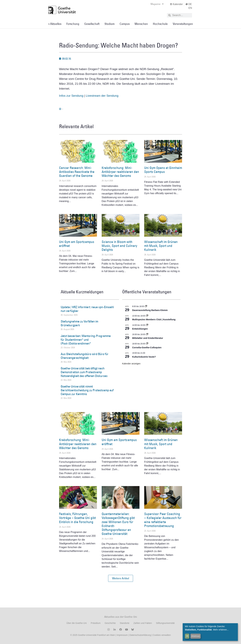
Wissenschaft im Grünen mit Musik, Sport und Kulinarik (161, 246)
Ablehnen (196, 636)
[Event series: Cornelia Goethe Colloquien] (147, 344)
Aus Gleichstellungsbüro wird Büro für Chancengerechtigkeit (85, 356)
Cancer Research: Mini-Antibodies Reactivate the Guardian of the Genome (77, 172)
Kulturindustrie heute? (144, 357)
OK (187, 636)
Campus (125, 24)
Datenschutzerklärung (140, 635)
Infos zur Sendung (71, 96)
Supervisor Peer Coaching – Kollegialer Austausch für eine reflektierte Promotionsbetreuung (163, 520)
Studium (110, 24)
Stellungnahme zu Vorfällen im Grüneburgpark (79, 323)
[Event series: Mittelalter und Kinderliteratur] (147, 334)
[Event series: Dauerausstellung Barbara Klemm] (146, 306)
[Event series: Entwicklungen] (147, 325)
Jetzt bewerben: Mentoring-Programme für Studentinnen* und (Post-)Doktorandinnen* (86, 340)
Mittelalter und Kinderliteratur (148, 338)
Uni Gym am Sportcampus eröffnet (77, 244)
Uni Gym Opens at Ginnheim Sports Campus (163, 170)
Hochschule (160, 24)
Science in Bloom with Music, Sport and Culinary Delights (119, 246)
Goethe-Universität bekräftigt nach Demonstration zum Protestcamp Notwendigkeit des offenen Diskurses (84, 372)
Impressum (122, 635)
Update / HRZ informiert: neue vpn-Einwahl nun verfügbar (87, 309)
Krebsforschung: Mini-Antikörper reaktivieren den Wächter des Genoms (120, 172)
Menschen (141, 24)
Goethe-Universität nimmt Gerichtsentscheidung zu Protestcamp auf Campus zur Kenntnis (87, 390)
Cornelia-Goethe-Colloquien (147, 348)
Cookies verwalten (162, 635)
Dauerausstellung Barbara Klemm (150, 310)
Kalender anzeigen (131, 364)
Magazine (157, 4)
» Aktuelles (55, 24)
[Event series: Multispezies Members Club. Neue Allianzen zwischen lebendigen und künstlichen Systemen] (147, 316)
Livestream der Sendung (102, 96)
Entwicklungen (140, 329)
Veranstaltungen (183, 24)
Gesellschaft (92, 24)
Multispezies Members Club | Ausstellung (154, 319)
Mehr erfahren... (221, 630)
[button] (121, 578)
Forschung (73, 24)
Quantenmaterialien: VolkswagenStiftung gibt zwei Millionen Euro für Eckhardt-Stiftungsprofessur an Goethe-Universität (118, 524)
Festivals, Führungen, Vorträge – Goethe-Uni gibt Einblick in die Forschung (77, 518)
